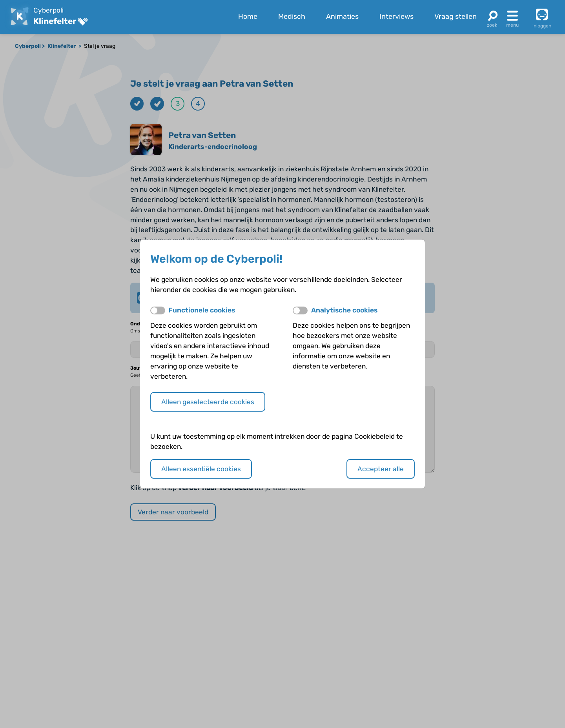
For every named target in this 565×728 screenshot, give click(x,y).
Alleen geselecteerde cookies (208, 402)
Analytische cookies (344, 310)
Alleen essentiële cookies (201, 469)
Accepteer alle (381, 469)
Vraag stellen (456, 16)
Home (248, 16)
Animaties (342, 16)
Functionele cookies (202, 310)
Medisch (292, 16)
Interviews (396, 16)
